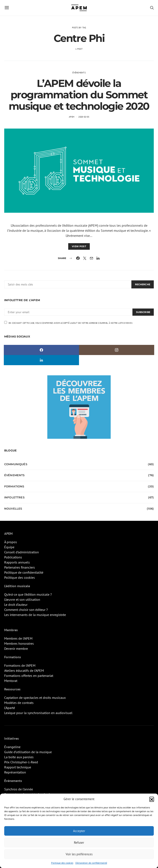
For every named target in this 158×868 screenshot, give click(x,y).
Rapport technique (18, 767)
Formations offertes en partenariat (29, 676)
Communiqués (16, 464)
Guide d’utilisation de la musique (28, 752)
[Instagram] (117, 350)
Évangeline (12, 747)
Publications (13, 557)
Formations (14, 486)
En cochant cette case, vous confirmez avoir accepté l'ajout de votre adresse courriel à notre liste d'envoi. (69, 323)
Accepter (79, 831)
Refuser (79, 843)
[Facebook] (41, 350)
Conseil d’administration (22, 552)
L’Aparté (10, 708)
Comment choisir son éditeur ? (26, 610)
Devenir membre (16, 649)
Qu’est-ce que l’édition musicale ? (28, 594)
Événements (79, 73)
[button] (152, 799)
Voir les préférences (79, 854)
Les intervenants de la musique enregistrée (35, 615)
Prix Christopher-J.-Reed (21, 762)
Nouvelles (13, 509)
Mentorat (11, 681)
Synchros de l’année (19, 789)
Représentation (15, 772)
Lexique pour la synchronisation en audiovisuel (38, 713)
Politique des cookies (62, 863)
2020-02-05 (84, 117)
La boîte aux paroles (19, 757)
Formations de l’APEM (20, 665)
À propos (11, 542)
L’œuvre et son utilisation (22, 599)
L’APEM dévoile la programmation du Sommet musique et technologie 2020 (79, 95)
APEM (72, 117)
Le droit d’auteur (16, 605)
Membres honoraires (19, 643)
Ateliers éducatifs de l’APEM (24, 671)
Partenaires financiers (20, 567)
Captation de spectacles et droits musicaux (35, 698)
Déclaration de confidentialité (91, 863)
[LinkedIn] (41, 360)
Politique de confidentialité (24, 572)
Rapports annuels (17, 562)
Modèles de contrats (19, 703)
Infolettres (14, 497)
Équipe (9, 547)
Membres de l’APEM (18, 638)
